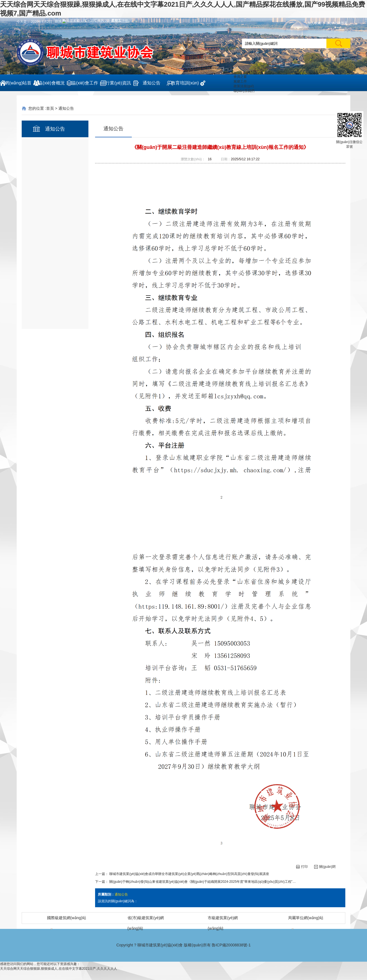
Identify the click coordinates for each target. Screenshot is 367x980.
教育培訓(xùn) (185, 83)
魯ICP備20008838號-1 (231, 945)
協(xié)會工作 (85, 83)
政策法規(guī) (244, 86)
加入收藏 (314, 23)
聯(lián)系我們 (244, 91)
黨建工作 (240, 81)
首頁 (50, 108)
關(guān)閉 (325, 867)
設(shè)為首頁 (337, 23)
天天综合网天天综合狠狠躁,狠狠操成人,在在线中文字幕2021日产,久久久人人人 (59, 969)
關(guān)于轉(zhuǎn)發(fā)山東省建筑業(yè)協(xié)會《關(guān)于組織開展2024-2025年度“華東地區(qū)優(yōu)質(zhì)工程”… (202, 882)
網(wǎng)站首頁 (18, 86)
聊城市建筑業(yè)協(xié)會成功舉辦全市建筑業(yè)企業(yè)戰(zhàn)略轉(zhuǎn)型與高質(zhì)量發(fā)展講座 (189, 874)
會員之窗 (240, 77)
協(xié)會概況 (51, 83)
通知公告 (152, 83)
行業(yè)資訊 (118, 83)
